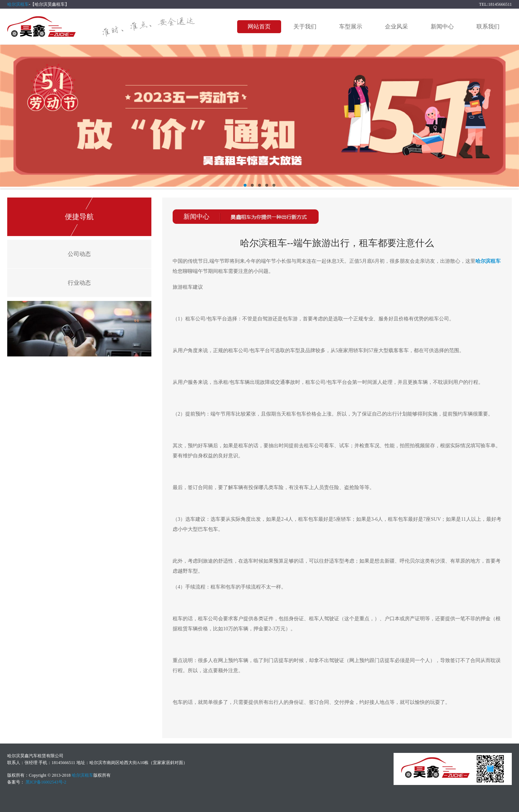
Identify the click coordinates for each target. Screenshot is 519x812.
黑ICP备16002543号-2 (46, 782)
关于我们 (305, 26)
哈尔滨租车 (18, 4)
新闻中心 (442, 26)
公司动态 (79, 254)
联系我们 (488, 26)
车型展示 (351, 26)
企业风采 (396, 26)
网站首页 (259, 26)
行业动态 (79, 283)
